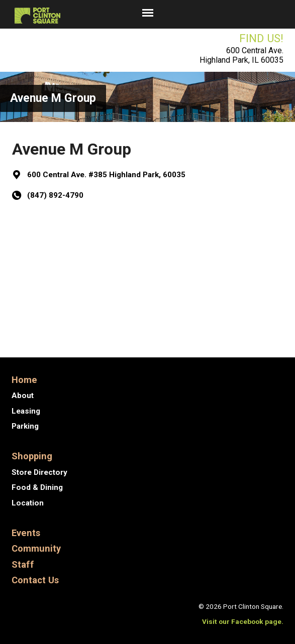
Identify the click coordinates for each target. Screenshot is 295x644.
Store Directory (39, 472)
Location (28, 503)
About (23, 396)
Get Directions (54, 231)
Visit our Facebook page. (243, 621)
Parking (25, 426)
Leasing (26, 411)
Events (26, 533)
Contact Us (35, 580)
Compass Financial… (232, 327)
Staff (23, 564)
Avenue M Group (53, 98)
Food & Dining (37, 487)
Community (36, 548)
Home (24, 380)
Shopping (32, 456)
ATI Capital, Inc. (53, 327)
